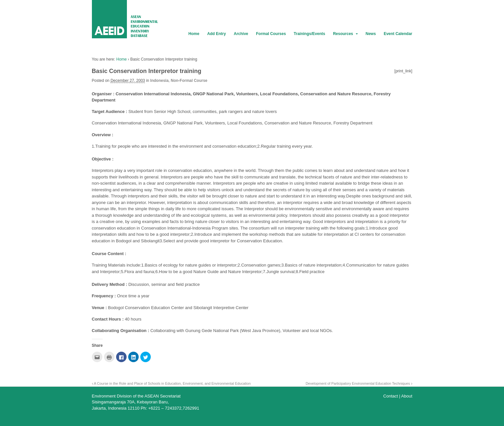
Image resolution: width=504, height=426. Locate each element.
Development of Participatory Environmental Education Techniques (359, 383)
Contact (391, 396)
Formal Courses (271, 34)
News (371, 34)
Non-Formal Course (189, 81)
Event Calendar (398, 34)
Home (194, 34)
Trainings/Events (309, 34)
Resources (343, 34)
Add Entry (216, 34)
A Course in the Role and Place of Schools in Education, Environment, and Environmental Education (171, 383)
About (407, 396)
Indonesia (159, 81)
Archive (241, 34)
